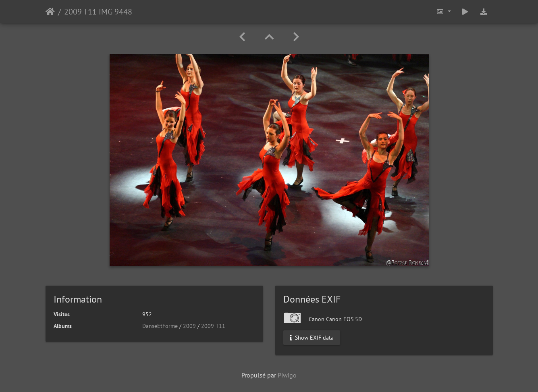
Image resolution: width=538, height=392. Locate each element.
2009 (189, 326)
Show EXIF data (312, 338)
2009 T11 (213, 326)
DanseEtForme (160, 326)
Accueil (50, 12)
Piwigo (287, 375)
